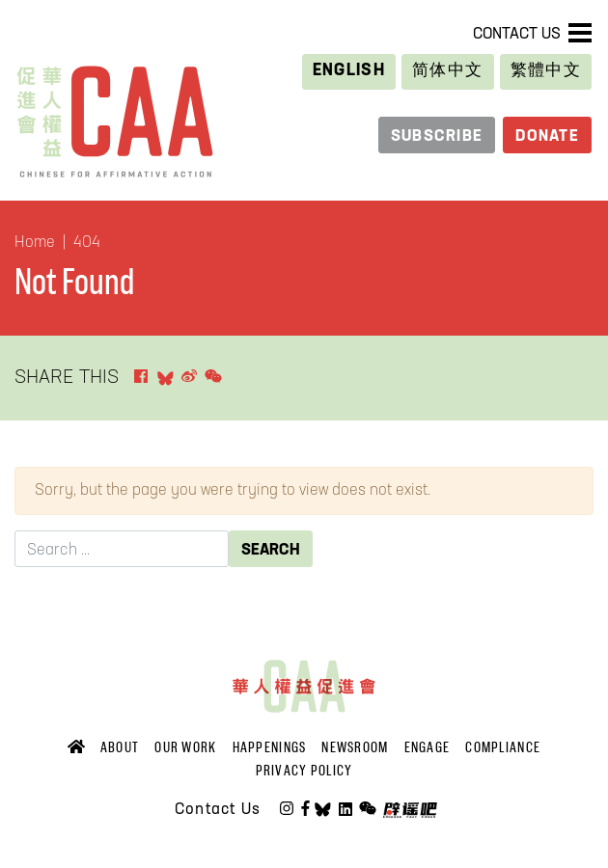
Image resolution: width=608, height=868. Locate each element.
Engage (428, 747)
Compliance (503, 747)
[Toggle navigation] (580, 33)
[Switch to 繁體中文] (546, 72)
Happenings (270, 747)
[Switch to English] (349, 72)
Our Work (185, 747)
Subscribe (437, 137)
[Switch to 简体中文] (447, 72)
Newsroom (355, 747)
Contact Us (517, 35)
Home (35, 243)
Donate (547, 137)
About (120, 747)
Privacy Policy (304, 770)
